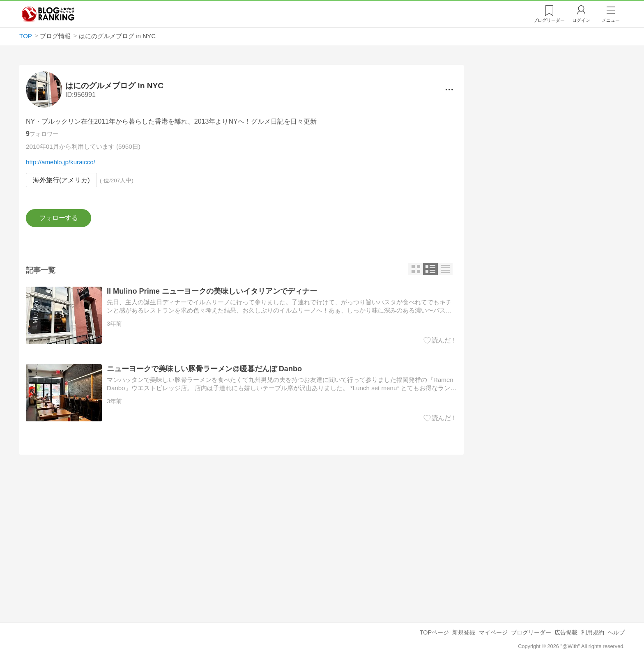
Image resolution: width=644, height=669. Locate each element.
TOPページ (434, 632)
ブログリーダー (531, 632)
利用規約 (593, 632)
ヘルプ (616, 632)
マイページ (493, 632)
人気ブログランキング (48, 14)
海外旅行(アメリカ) (61, 180)
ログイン (581, 20)
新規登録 (464, 632)
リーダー (549, 20)
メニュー (611, 20)
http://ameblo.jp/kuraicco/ (61, 162)
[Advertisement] (241, 532)
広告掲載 (566, 632)
